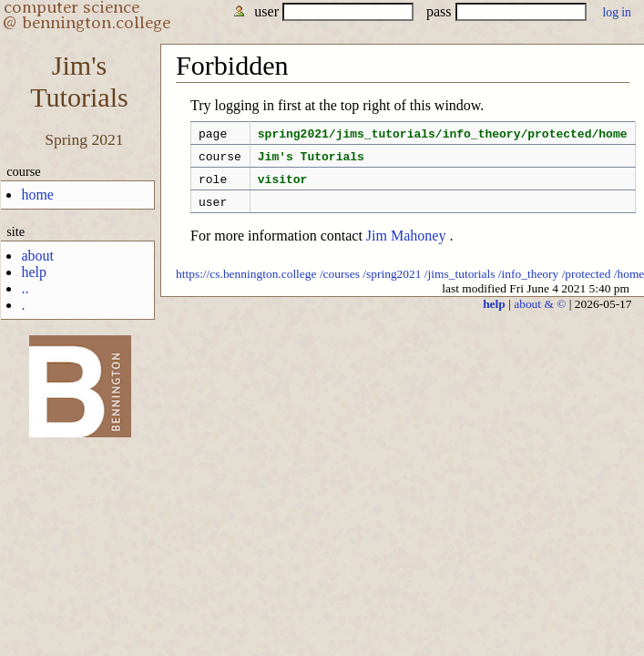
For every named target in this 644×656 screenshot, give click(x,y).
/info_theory (528, 285)
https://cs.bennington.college (246, 285)
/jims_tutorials (460, 285)
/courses (340, 285)
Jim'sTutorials (79, 82)
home (37, 195)
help (34, 272)
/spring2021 (392, 285)
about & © (540, 315)
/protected (587, 285)
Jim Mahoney (406, 246)
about (37, 256)
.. (25, 288)
